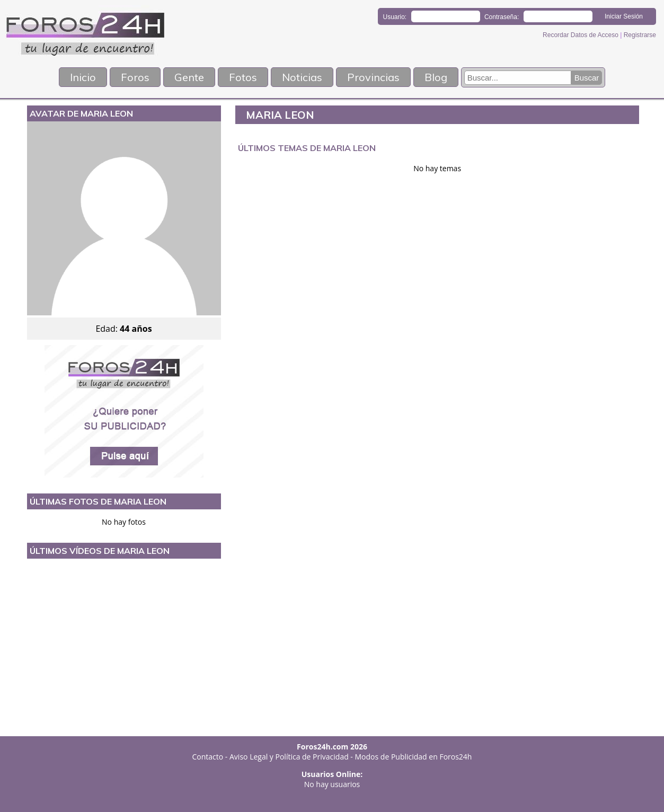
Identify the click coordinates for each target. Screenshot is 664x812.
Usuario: (395, 17)
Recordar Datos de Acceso (581, 35)
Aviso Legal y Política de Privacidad (289, 757)
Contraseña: (502, 17)
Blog (436, 77)
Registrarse (640, 35)
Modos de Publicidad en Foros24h (414, 757)
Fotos (243, 77)
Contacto (208, 757)
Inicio (83, 77)
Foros (135, 77)
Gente (189, 77)
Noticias (302, 77)
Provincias (373, 77)
